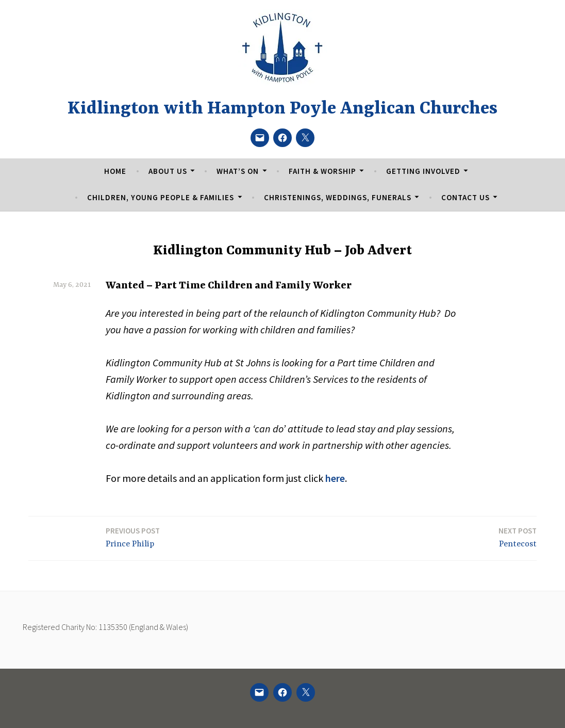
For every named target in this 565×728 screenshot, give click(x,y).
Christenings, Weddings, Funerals (338, 197)
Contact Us (466, 197)
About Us (168, 171)
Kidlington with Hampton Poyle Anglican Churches (282, 109)
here (335, 478)
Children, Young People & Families (161, 197)
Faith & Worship (322, 171)
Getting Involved (423, 171)
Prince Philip (133, 537)
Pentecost (518, 537)
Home (115, 171)
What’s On (238, 171)
